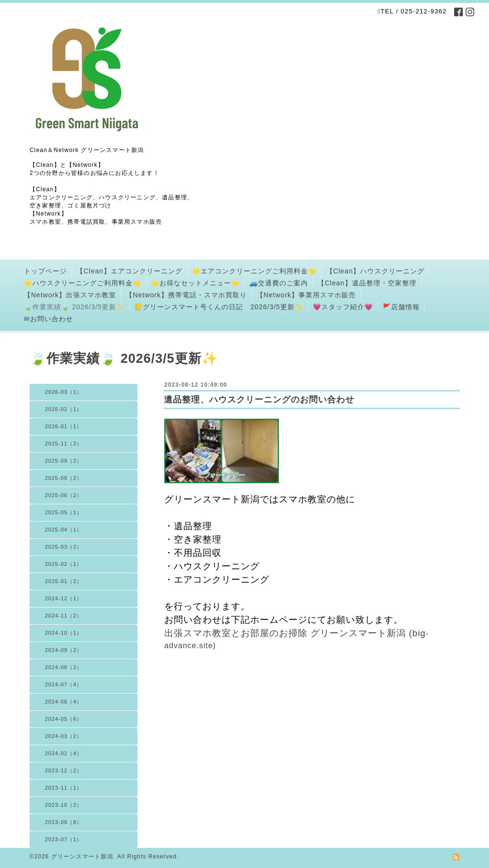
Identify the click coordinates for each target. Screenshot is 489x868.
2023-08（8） (64, 822)
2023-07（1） (64, 839)
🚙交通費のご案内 (279, 283)
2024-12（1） (64, 598)
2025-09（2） (64, 461)
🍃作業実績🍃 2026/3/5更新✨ (74, 307)
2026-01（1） (64, 426)
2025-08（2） (64, 478)
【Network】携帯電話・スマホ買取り (186, 295)
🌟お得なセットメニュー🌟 (195, 283)
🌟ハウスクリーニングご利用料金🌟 (83, 283)
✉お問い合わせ (48, 319)
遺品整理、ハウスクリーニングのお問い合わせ (259, 400)
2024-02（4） (64, 753)
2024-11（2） (64, 616)
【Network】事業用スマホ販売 (306, 295)
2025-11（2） (64, 444)
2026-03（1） (64, 392)
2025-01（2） (64, 581)
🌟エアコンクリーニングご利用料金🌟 (254, 271)
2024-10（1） (64, 633)
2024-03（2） (64, 736)
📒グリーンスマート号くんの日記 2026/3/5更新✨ (219, 307)
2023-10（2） (64, 805)
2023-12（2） (64, 770)
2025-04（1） (64, 530)
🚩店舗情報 (401, 307)
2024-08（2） (64, 667)
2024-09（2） (64, 650)
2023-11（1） (64, 788)
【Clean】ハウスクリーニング (376, 271)
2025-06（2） (64, 495)
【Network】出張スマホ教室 (70, 295)
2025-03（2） (64, 547)
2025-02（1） (64, 564)
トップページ (45, 271)
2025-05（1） (64, 512)
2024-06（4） (64, 702)
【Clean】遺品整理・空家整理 (367, 283)
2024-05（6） (64, 719)
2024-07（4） (64, 684)
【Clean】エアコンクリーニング (129, 271)
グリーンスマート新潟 (82, 857)
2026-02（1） (64, 409)
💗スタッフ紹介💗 (343, 307)
